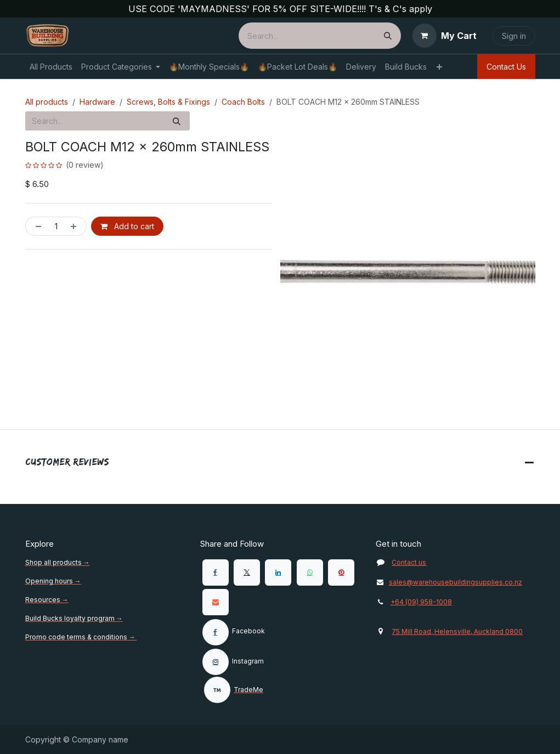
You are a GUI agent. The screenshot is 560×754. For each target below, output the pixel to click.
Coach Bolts (243, 102)
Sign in (514, 36)
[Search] (388, 36)
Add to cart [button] (127, 227)
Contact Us (506, 67)
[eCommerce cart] (445, 36)
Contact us (409, 562)
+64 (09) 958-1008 (421, 602)
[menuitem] (51, 67)
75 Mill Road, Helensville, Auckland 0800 (457, 631)
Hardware (97, 102)
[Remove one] (36, 227)
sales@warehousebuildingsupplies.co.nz (449, 582)
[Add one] (76, 227)
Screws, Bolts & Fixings (168, 102)
